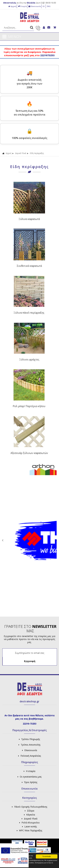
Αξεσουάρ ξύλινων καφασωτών (29, 453)
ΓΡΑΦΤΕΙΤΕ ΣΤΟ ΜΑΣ (30, 629)
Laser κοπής (29, 826)
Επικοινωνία (35, 6)
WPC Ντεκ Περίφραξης (29, 830)
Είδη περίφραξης (37, 153)
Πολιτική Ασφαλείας (30, 756)
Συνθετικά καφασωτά (29, 266)
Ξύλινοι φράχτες (29, 359)
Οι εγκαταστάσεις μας (30, 777)
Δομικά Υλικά (21, 153)
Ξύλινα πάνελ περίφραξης (29, 313)
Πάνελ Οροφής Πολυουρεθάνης (30, 807)
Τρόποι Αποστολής (29, 745)
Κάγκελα (29, 815)
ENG (49, 6)
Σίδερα (29, 811)
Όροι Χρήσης (30, 782)
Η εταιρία (29, 771)
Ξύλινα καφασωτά (29, 219)
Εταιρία (22, 6)
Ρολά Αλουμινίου (29, 823)
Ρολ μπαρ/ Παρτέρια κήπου (29, 406)
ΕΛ (44, 6)
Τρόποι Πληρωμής (29, 739)
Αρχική (12, 6)
